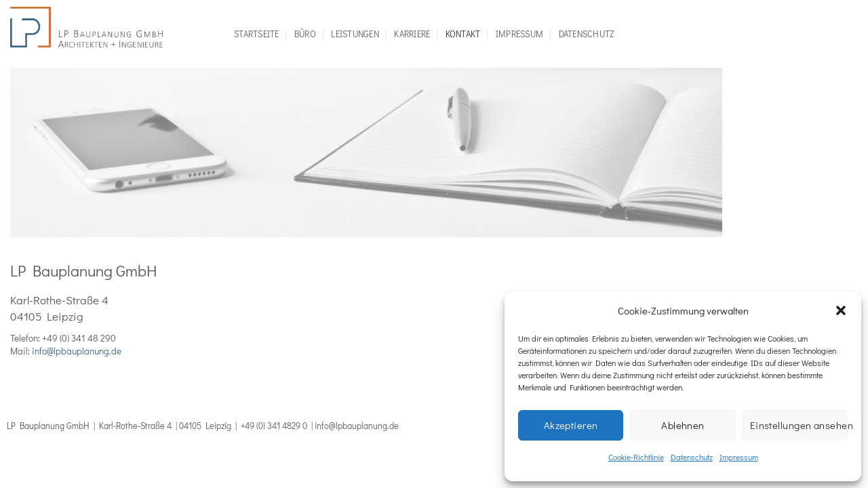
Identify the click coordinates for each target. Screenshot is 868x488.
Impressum (739, 457)
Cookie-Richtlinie (636, 457)
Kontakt (463, 34)
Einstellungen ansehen (799, 425)
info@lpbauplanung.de (77, 351)
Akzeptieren (571, 425)
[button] (841, 310)
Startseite (257, 34)
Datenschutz (692, 457)
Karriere (412, 34)
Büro (305, 34)
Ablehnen (683, 425)
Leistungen (355, 34)
